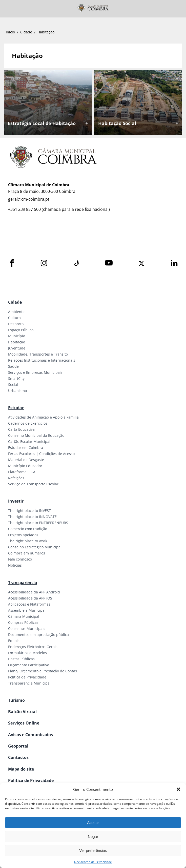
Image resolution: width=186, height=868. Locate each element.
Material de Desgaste (26, 460)
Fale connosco (20, 559)
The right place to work (28, 541)
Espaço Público (21, 330)
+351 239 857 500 (24, 209)
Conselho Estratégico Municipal (35, 547)
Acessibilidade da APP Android (34, 592)
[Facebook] (12, 263)
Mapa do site (21, 769)
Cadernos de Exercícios (28, 423)
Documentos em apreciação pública (38, 635)
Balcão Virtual (22, 712)
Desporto (16, 324)
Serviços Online (24, 723)
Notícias (15, 565)
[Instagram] (44, 263)
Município (17, 336)
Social (13, 385)
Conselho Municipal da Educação (36, 435)
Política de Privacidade (27, 677)
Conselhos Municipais (27, 628)
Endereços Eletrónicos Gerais (33, 647)
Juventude (17, 348)
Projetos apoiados (23, 535)
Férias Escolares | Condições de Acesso (41, 454)
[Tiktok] (76, 263)
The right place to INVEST (29, 511)
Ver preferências (93, 850)
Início (10, 32)
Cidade (26, 32)
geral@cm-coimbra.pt (29, 199)
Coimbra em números (27, 553)
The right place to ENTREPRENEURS (38, 523)
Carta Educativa (21, 429)
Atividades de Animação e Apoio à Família (43, 417)
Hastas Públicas (21, 659)
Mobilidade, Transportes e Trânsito (38, 354)
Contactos (18, 757)
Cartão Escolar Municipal (29, 441)
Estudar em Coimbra (26, 448)
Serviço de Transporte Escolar (33, 484)
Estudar (16, 408)
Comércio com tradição (28, 529)
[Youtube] (109, 263)
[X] (141, 263)
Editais (14, 641)
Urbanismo (17, 391)
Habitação (17, 342)
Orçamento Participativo (29, 665)
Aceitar (93, 823)
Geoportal (18, 746)
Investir (16, 501)
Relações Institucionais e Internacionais (42, 360)
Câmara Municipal (24, 616)
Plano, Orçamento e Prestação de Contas (43, 671)
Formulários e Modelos (27, 653)
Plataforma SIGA (22, 472)
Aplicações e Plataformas (29, 604)
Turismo (16, 700)
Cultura (14, 318)
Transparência (23, 583)
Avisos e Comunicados (30, 735)
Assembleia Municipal (27, 610)
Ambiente (16, 312)
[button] (178, 789)
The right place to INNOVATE (32, 517)
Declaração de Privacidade (93, 862)
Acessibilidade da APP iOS (30, 598)
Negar (93, 836)
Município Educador (25, 466)
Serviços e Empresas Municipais (35, 372)
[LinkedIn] (174, 263)
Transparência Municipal (29, 683)
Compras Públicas (23, 622)
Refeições (16, 478)
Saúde (13, 366)
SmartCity (16, 378)
